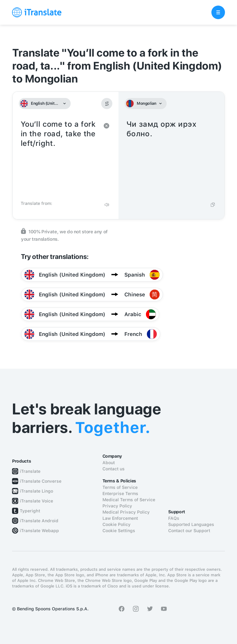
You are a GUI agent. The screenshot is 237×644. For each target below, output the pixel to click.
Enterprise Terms (120, 494)
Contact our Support (189, 531)
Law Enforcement (120, 518)
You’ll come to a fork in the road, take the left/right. (59, 158)
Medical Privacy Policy (126, 512)
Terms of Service (120, 487)
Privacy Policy (117, 506)
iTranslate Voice (36, 501)
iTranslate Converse (41, 481)
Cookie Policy (116, 524)
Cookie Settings (119, 531)
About (109, 463)
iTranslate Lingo (36, 491)
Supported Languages (191, 524)
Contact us (114, 469)
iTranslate (30, 471)
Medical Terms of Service (129, 500)
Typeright (30, 511)
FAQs (174, 518)
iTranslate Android (39, 521)
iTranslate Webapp (39, 531)
